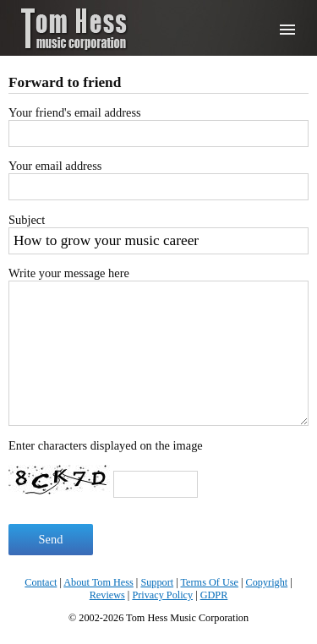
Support (157, 582)
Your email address (55, 166)
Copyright (267, 582)
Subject (27, 220)
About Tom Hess (98, 582)
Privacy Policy (162, 595)
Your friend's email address (75, 112)
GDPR (214, 595)
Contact (41, 582)
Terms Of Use (210, 582)
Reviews (107, 595)
